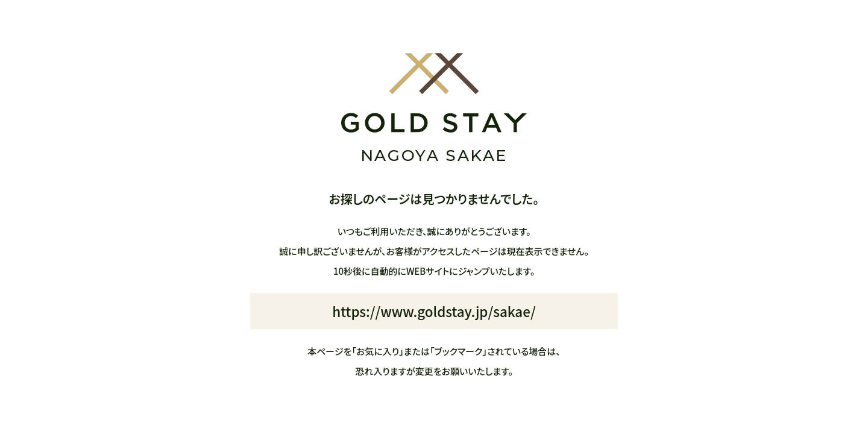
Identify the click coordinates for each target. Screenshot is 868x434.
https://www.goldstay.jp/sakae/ (434, 311)
